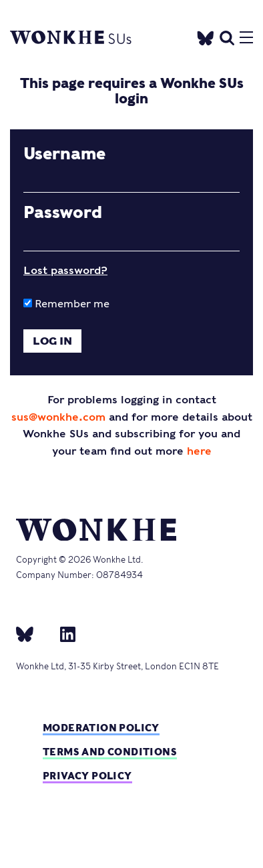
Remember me (66, 304)
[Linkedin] (62, 634)
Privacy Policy (87, 776)
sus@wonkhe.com (58, 417)
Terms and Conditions (110, 752)
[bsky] (33, 634)
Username (64, 154)
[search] (227, 36)
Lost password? (65, 270)
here (199, 451)
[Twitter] (206, 36)
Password (63, 213)
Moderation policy (101, 728)
